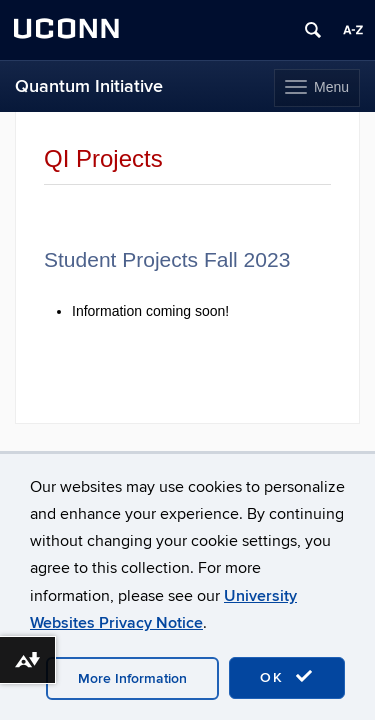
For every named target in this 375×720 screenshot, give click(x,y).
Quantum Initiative (89, 86)
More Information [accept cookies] (132, 678)
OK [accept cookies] (287, 677)
